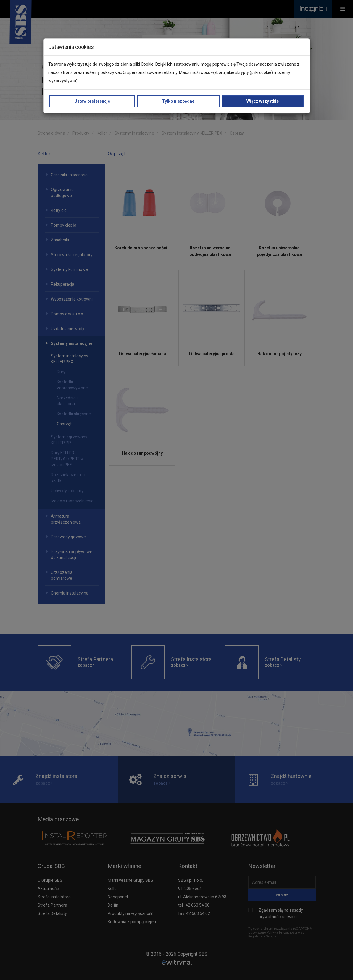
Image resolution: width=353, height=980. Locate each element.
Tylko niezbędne (178, 101)
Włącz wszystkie (263, 101)
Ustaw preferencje (92, 101)
